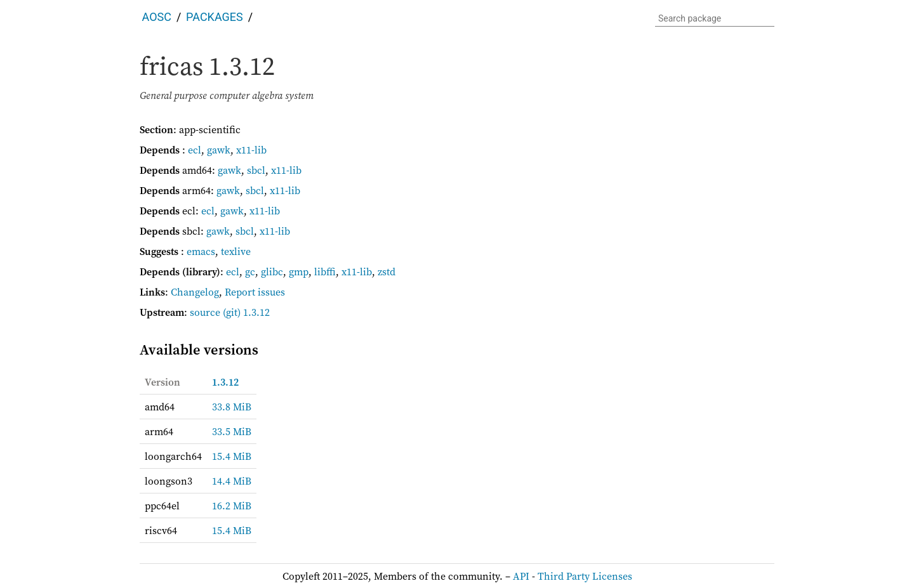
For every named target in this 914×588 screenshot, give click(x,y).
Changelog (195, 292)
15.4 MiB (232, 456)
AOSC (157, 17)
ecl (195, 150)
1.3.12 (225, 382)
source (205, 312)
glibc (272, 271)
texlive (236, 251)
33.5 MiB (232, 431)
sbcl (256, 170)
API (521, 576)
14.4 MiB (232, 481)
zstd (387, 271)
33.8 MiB (232, 407)
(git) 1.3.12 (246, 312)
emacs (201, 251)
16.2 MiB (232, 506)
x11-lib (251, 150)
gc (250, 271)
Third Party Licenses (585, 576)
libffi (325, 271)
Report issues (255, 292)
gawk (219, 150)
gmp (299, 271)
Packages (215, 17)
